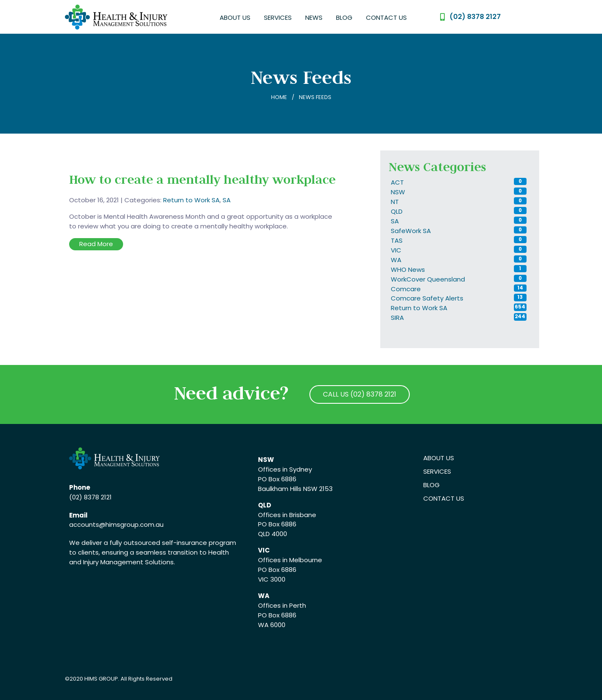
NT (395, 202)
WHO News (408, 270)
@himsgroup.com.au (131, 524)
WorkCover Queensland (428, 279)
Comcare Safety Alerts (427, 298)
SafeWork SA (411, 231)
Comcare (406, 289)
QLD (397, 211)
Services (278, 17)
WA (396, 260)
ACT (397, 182)
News (314, 17)
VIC (396, 250)
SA (227, 200)
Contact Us (386, 17)
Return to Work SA (191, 200)
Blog (344, 17)
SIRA (397, 318)
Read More (96, 244)
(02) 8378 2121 (90, 497)
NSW (398, 192)
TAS (397, 240)
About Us (235, 17)
